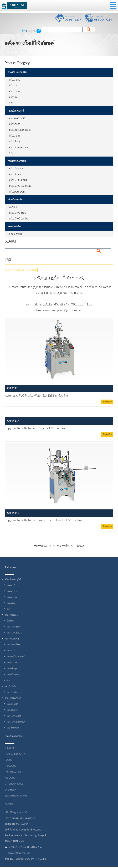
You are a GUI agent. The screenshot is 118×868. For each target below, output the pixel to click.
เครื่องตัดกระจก (16, 168)
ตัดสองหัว (7, 270)
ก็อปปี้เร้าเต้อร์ (31, 270)
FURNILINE (11, 753)
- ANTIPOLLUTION (14, 776)
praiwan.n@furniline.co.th (19, 855)
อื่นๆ (11, 103)
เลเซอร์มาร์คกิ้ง (14, 227)
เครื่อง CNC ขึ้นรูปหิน (19, 219)
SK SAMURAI (12, 793)
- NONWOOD (12, 770)
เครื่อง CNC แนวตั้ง (18, 180)
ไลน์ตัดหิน (13, 207)
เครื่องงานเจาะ (15, 86)
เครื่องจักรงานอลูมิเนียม (18, 72)
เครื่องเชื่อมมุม (15, 142)
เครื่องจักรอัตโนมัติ (17, 118)
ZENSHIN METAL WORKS (17, 799)
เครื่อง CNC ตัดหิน (18, 213)
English (32, 31)
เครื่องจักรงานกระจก (17, 161)
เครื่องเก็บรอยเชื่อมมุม (18, 147)
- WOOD (10, 764)
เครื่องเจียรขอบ (15, 174)
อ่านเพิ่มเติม (107, 402)
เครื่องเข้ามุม (14, 97)
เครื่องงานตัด (15, 80)
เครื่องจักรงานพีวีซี (16, 111)
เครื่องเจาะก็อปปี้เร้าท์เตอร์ (20, 130)
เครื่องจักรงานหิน (15, 200)
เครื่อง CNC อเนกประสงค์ (20, 186)
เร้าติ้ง (22, 270)
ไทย (24, 31)
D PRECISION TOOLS (15, 788)
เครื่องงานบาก (15, 91)
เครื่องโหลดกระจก (17, 192)
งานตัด (15, 270)
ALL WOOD (11, 782)
